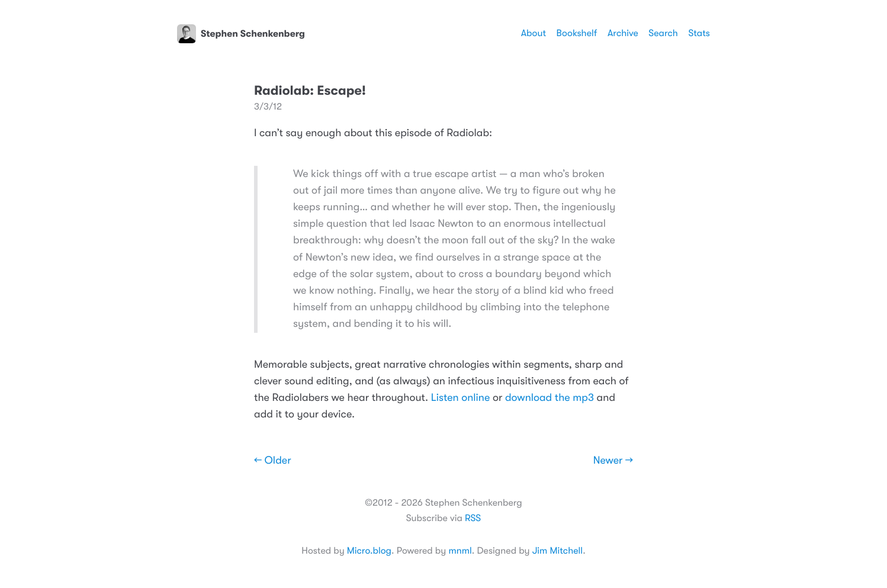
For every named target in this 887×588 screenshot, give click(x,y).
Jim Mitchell (557, 551)
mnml (460, 551)
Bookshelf (577, 33)
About (534, 33)
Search (663, 33)
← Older (273, 461)
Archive (623, 33)
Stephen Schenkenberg (241, 34)
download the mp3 (549, 398)
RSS (473, 518)
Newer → (613, 461)
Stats (699, 33)
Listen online (461, 398)
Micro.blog (369, 551)
